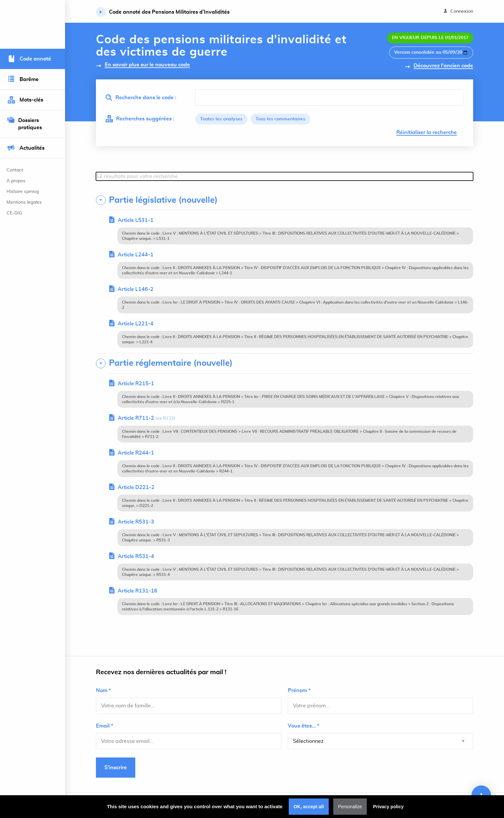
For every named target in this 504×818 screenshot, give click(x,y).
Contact (15, 170)
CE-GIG (14, 213)
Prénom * (299, 690)
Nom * (103, 690)
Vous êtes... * (304, 726)
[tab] (285, 200)
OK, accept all (309, 807)
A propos (16, 181)
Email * (105, 726)
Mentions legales (24, 202)
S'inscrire (116, 768)
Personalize (350, 807)
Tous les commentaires (280, 119)
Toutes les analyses (221, 119)
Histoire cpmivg (23, 192)
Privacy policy (388, 807)
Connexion (458, 11)
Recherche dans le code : (141, 98)
